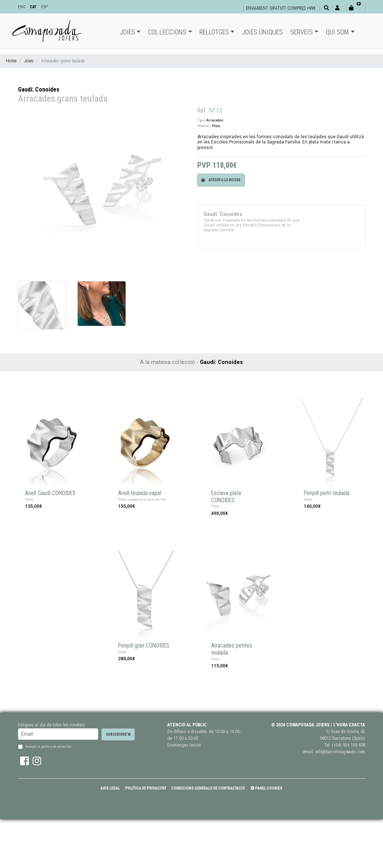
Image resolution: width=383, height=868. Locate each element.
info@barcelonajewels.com (340, 752)
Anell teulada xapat (140, 493)
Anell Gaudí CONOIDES (50, 493)
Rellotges (214, 32)
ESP (44, 7)
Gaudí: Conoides (39, 89)
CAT (33, 7)
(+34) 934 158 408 (348, 745)
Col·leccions (167, 32)
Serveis (302, 32)
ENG (22, 7)
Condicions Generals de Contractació (208, 788)
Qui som (337, 32)
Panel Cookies (266, 788)
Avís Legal (110, 788)
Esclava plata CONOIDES (226, 497)
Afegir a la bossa (221, 180)
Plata (216, 126)
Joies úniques (262, 32)
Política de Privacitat (146, 788)
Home (11, 61)
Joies (127, 32)
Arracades (215, 120)
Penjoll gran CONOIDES (144, 646)
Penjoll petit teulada (327, 493)
